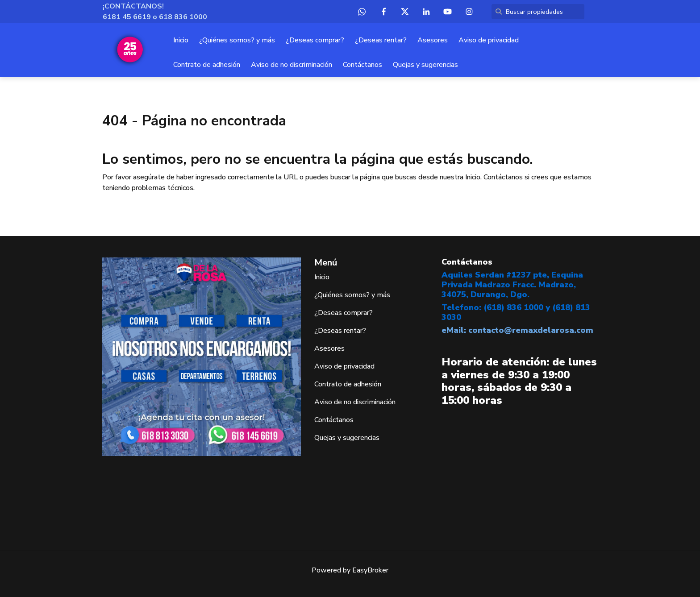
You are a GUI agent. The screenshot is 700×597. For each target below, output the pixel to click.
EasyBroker (370, 570)
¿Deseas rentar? (381, 40)
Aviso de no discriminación (292, 65)
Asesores (433, 40)
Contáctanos (362, 65)
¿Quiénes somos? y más (237, 40)
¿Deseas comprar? (315, 40)
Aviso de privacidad (489, 40)
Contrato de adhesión (207, 65)
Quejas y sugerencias (425, 65)
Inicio (181, 40)
